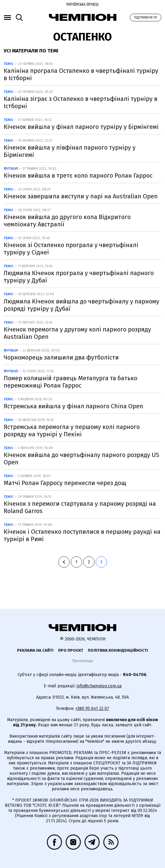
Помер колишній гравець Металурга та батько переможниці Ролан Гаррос (70, 382)
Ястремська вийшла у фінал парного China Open (73, 406)
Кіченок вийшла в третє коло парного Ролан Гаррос (78, 175)
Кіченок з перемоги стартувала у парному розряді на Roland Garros (80, 507)
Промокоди (82, 661)
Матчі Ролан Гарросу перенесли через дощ (65, 483)
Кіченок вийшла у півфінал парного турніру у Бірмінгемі (70, 151)
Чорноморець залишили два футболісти (61, 357)
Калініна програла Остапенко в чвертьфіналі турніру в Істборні (81, 74)
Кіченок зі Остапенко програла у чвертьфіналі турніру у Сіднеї (71, 249)
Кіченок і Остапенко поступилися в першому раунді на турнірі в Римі (82, 535)
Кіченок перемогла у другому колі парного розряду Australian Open (77, 333)
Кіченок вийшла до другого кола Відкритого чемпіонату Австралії (67, 221)
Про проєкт (71, 650)
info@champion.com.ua (99, 686)
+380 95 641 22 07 (92, 709)
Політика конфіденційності (118, 650)
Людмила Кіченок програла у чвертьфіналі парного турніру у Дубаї (79, 277)
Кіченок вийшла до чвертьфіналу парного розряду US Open (81, 459)
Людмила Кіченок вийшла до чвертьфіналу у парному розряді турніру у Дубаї (81, 305)
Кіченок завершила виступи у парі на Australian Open (81, 196)
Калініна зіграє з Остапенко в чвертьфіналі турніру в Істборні (81, 102)
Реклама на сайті (35, 650)
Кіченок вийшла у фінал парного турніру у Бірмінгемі (81, 127)
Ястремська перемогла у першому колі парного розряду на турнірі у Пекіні (72, 430)
